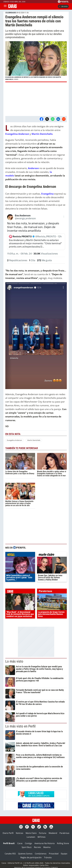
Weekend (53, 833)
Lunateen (31, 837)
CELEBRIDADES (11, 13)
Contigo (28, 843)
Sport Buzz (27, 847)
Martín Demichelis (42, 134)
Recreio (37, 847)
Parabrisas (64, 833)
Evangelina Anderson (18, 134)
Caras (20, 843)
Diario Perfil (8, 833)
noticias (20, 555)
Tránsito (48, 857)
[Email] (64, 119)
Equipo (64, 854)
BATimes (42, 837)
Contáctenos (41, 854)
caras (20, 592)
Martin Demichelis (34, 440)
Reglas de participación (31, 857)
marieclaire (52, 555)
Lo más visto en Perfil (20, 726)
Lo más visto (14, 661)
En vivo (63, 6)
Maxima (47, 847)
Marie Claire (31, 833)
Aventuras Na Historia (45, 843)
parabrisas (52, 592)
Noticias (20, 833)
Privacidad (54, 854)
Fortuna (43, 833)
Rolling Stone (63, 843)
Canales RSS (10, 854)
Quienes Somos (25, 854)
